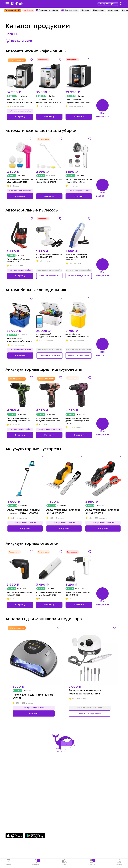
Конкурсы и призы (17, 786)
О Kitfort (71, 774)
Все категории (21, 41)
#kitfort (10, 791)
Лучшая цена (43, 139)
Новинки (12, 34)
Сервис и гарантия (17, 774)
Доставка (11, 778)
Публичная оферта (78, 795)
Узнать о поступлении (49, 276)
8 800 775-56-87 (17, 808)
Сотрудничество (76, 778)
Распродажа (43, 60)
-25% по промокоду (17, 60)
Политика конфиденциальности (86, 786)
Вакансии (72, 782)
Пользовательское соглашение (86, 791)
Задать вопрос (16, 812)
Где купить (12, 782)
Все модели (101, 115)
